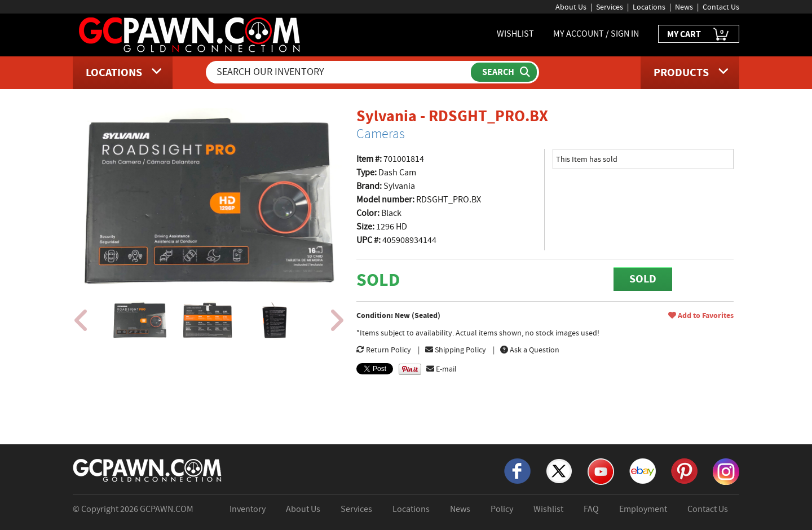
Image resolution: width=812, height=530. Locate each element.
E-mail (442, 369)
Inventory (248, 509)
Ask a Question (530, 350)
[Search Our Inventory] (339, 72)
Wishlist (548, 509)
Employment (643, 509)
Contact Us (721, 7)
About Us (571, 7)
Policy (502, 509)
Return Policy (384, 350)
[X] (559, 470)
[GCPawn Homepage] (190, 34)
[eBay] (643, 470)
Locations (649, 7)
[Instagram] (726, 471)
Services (610, 7)
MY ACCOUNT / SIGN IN (596, 34)
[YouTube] (601, 471)
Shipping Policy (456, 350)
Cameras (381, 134)
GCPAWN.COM (167, 509)
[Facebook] (517, 470)
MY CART (699, 35)
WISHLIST (515, 34)
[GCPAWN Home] (148, 470)
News (684, 7)
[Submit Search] (504, 72)
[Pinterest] (684, 470)
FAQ (591, 509)
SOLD (643, 279)
